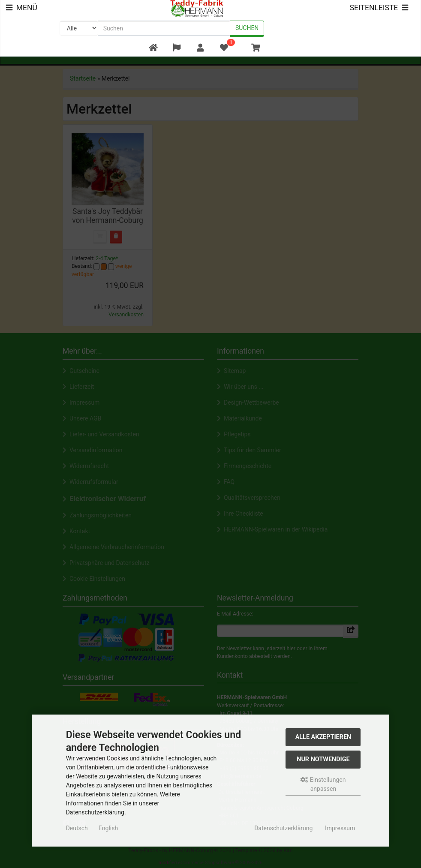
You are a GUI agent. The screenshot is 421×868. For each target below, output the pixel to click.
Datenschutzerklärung (283, 828)
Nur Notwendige (323, 759)
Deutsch (77, 828)
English (108, 828)
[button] (176, 48)
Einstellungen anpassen (323, 784)
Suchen (247, 28)
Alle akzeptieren (323, 737)
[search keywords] (164, 28)
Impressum (340, 828)
